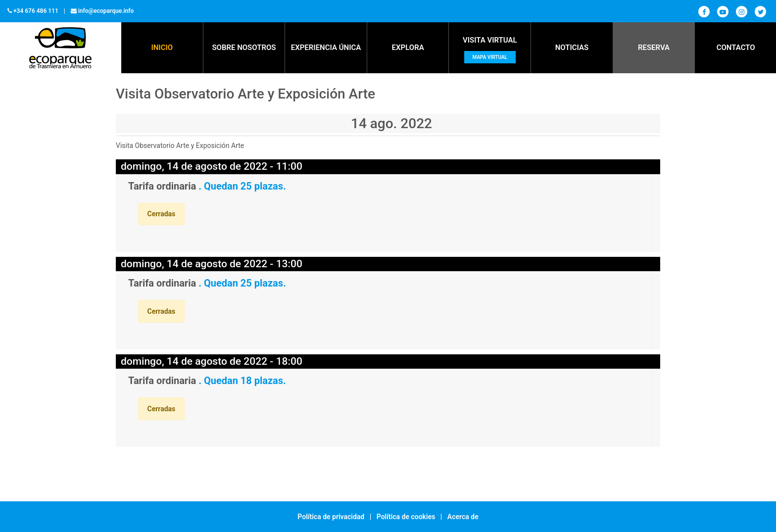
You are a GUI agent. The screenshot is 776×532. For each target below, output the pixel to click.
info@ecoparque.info (106, 11)
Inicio (162, 48)
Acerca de (463, 517)
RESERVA (654, 48)
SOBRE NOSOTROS (244, 48)
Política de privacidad (331, 517)
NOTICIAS (572, 48)
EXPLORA (408, 48)
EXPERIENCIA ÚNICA (326, 48)
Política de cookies (406, 517)
